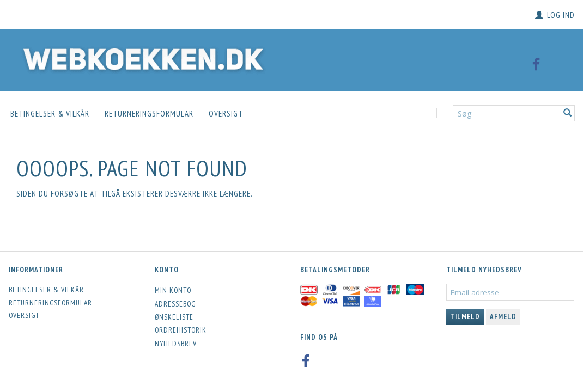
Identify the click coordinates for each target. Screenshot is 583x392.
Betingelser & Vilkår (50, 114)
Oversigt (226, 114)
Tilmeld (465, 317)
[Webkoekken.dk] (141, 57)
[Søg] (568, 114)
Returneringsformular (149, 114)
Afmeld (503, 317)
